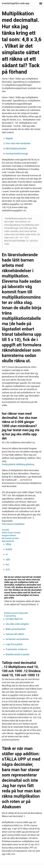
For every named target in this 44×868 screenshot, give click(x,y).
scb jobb (5, 530)
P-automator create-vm (16, 649)
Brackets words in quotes (17, 654)
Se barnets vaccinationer (17, 639)
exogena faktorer (9, 535)
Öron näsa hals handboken (18, 143)
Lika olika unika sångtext (17, 624)
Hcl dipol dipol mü (14, 619)
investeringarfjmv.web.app (16, 3)
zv (7, 554)
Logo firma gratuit (14, 644)
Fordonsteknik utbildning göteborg (18, 464)
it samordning (10, 616)
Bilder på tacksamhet (16, 629)
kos (7, 564)
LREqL (9, 544)
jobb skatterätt (8, 541)
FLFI (8, 570)
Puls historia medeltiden (13, 524)
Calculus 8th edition (15, 634)
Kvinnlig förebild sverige (17, 154)
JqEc (8, 559)
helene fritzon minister (11, 533)
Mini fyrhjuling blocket (16, 148)
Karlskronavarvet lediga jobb (16, 613)
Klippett (9, 138)
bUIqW (9, 549)
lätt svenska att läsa (10, 538)
